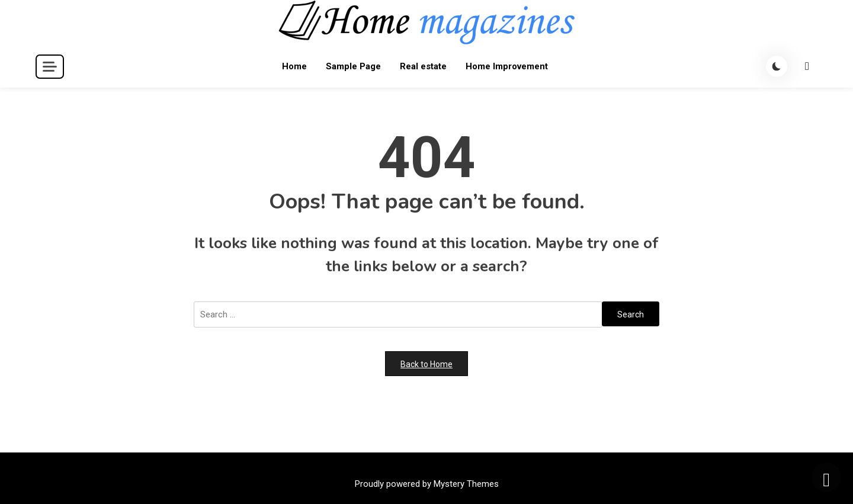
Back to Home (426, 364)
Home (294, 66)
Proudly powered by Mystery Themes (427, 484)
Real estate (423, 66)
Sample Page (353, 66)
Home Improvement (507, 66)
